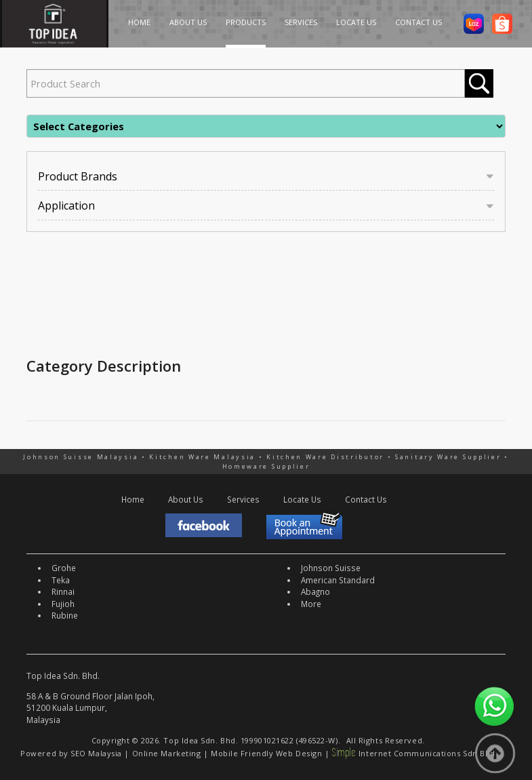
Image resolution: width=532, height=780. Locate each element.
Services (243, 499)
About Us (186, 499)
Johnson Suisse (331, 568)
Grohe (64, 568)
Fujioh (63, 604)
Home (133, 499)
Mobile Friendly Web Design (266, 753)
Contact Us (366, 499)
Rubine (65, 615)
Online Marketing (167, 753)
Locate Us (302, 499)
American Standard (338, 580)
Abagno (315, 591)
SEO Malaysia (96, 753)
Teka (61, 580)
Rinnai (63, 591)
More (311, 604)
